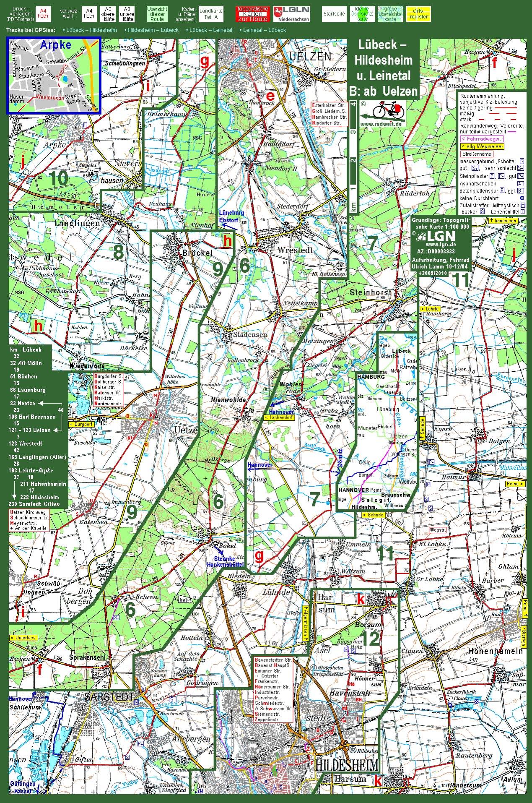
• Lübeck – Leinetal (209, 30)
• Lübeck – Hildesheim (90, 30)
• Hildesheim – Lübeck (152, 30)
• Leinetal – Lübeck (263, 30)
